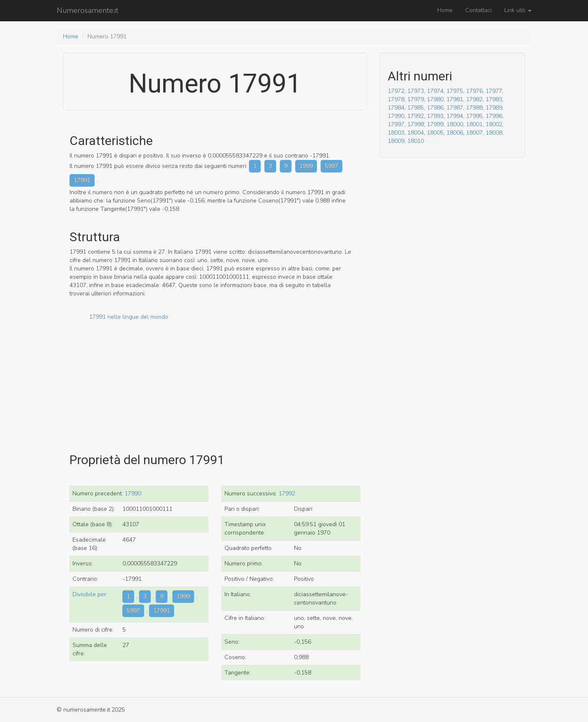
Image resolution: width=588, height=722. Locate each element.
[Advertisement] (215, 380)
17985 (416, 108)
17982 (474, 99)
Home (445, 10)
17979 (416, 99)
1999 (306, 166)
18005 (435, 133)
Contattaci (478, 10)
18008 (494, 133)
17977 (494, 91)
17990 (133, 493)
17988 (474, 108)
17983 (494, 99)
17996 (494, 116)
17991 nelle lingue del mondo (129, 317)
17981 (455, 99)
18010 (416, 141)
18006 (455, 133)
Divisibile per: (90, 594)
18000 (455, 124)
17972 (396, 91)
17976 (474, 91)
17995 (474, 116)
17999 (435, 124)
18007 (474, 133)
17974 (435, 91)
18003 (396, 133)
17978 (396, 99)
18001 (474, 124)
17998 (416, 124)
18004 (416, 133)
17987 (455, 108)
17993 (435, 116)
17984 (396, 108)
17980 (435, 99)
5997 (331, 166)
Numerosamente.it (87, 10)
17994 (455, 116)
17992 (287, 493)
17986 (435, 108)
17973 (416, 91)
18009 (396, 141)
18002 (494, 124)
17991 (82, 180)
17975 (455, 91)
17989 (494, 108)
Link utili (518, 10)
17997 (396, 124)
